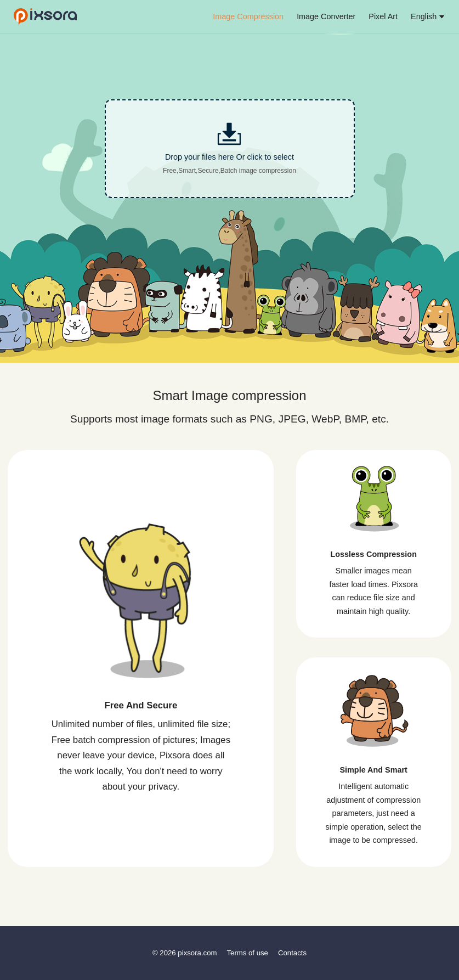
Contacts (292, 953)
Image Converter (326, 16)
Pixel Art (383, 16)
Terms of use (247, 953)
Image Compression (248, 16)
